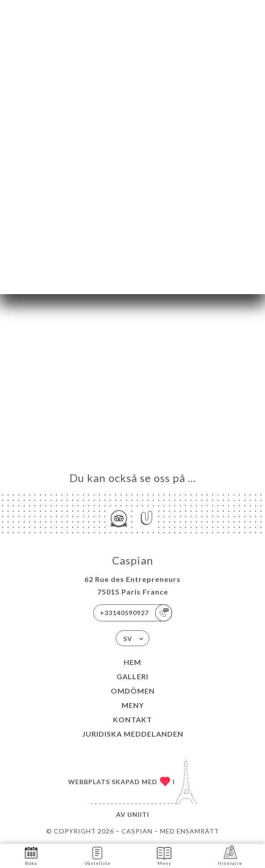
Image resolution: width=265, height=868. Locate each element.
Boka (31, 855)
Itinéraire (230, 855)
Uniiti (138, 814)
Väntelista (98, 855)
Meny (133, 705)
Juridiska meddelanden (133, 734)
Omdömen (133, 691)
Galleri (132, 676)
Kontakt (132, 719)
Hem (132, 662)
